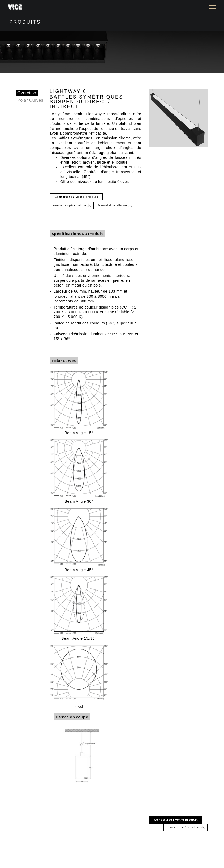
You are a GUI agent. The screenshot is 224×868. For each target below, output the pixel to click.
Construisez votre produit (76, 197)
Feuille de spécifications (72, 205)
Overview (27, 93)
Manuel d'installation (115, 205)
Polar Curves (30, 100)
